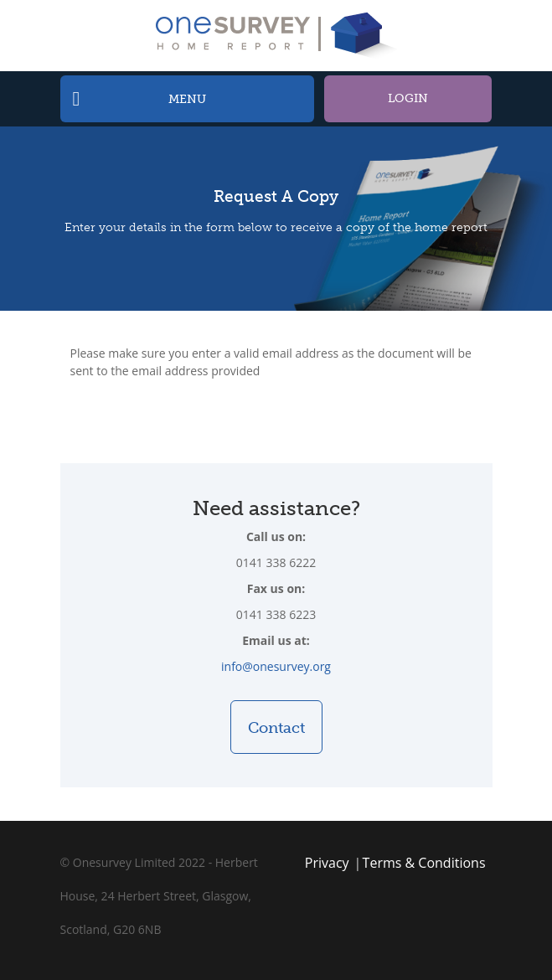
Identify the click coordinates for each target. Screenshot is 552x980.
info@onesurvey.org (276, 666)
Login (408, 98)
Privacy (327, 863)
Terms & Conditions (424, 863)
